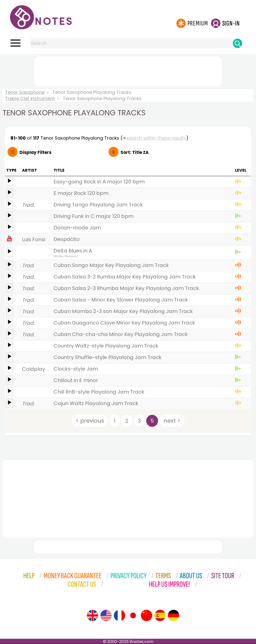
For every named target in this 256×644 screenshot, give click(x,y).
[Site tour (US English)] (106, 615)
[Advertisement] (128, 70)
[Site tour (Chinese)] (146, 615)
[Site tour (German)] (173, 615)
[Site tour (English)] (92, 615)
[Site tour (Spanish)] (160, 615)
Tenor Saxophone (25, 92)
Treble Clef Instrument (30, 98)
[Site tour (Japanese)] (133, 615)
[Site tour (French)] (119, 615)
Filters (35, 152)
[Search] (237, 43)
